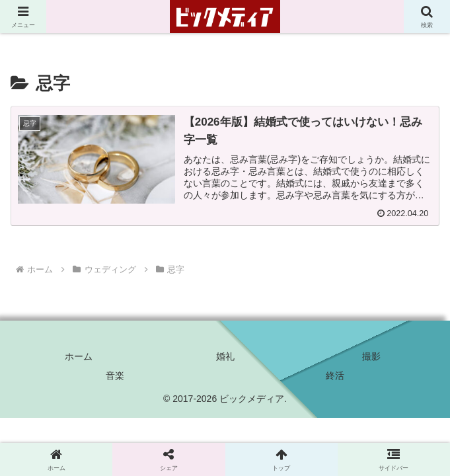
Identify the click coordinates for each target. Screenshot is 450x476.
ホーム (79, 356)
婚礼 (225, 356)
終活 (335, 376)
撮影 (371, 356)
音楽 (115, 376)
